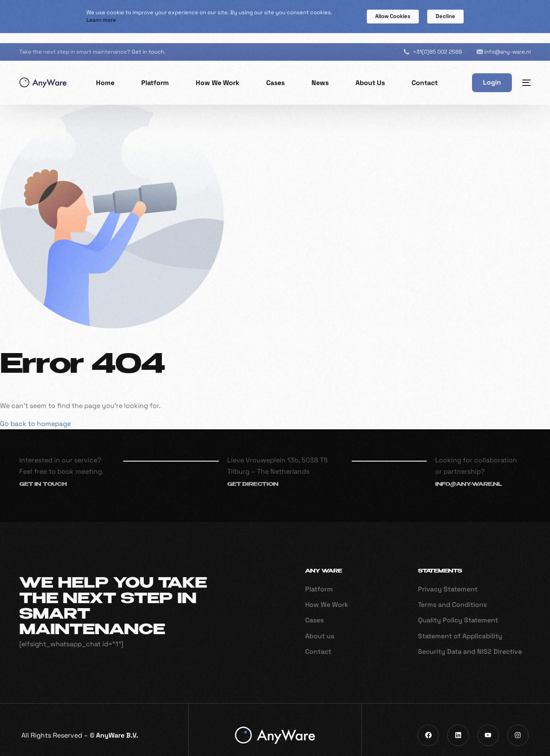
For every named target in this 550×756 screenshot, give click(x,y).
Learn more (101, 20)
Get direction (253, 474)
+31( (437, 41)
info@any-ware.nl (507, 41)
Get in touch (148, 41)
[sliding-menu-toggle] (527, 72)
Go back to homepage (35, 413)
